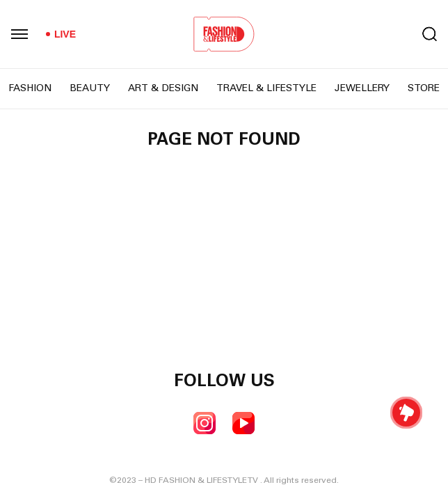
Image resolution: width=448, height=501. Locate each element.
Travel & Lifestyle (266, 89)
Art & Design (163, 89)
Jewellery (362, 89)
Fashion (30, 89)
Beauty (90, 89)
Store (424, 89)
